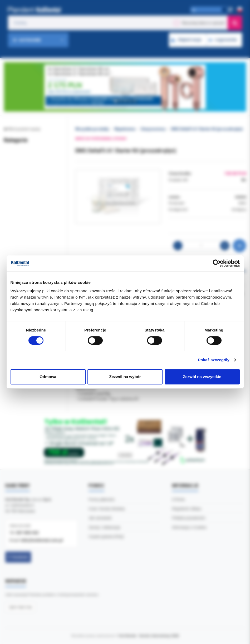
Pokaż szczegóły (214, 360)
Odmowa (48, 377)
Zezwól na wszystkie (202, 377)
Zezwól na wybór (125, 377)
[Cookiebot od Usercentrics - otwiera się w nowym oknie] (217, 263)
